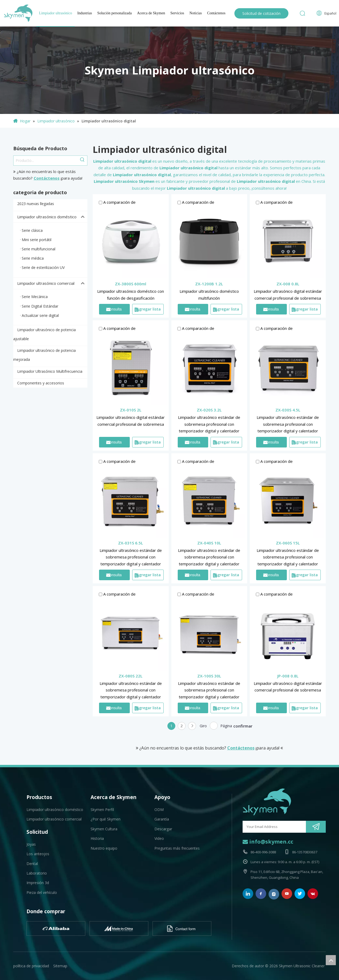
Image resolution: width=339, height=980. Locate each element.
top (331, 960)
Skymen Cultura (104, 829)
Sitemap (60, 966)
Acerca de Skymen (151, 13)
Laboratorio (37, 873)
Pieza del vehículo (42, 892)
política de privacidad (31, 966)
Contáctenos (216, 13)
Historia (97, 838)
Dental (32, 864)
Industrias (85, 13)
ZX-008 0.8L (288, 284)
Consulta (114, 309)
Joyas (31, 844)
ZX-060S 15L (288, 543)
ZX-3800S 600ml (131, 284)
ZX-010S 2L (131, 410)
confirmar (243, 726)
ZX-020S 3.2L (209, 410)
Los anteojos (38, 854)
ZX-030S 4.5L (288, 410)
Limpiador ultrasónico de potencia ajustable (44, 334)
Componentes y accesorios (41, 383)
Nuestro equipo (104, 848)
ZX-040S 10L (209, 543)
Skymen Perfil (102, 810)
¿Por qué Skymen (106, 819)
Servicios (177, 13)
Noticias (196, 13)
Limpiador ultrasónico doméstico (52, 217)
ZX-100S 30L (209, 676)
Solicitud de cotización (261, 13)
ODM (159, 810)
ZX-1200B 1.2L (209, 284)
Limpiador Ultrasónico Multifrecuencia (50, 371)
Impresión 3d (38, 883)
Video (159, 838)
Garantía (162, 819)
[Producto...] (46, 161)
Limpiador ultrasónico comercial (52, 283)
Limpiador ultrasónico (55, 13)
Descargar (163, 829)
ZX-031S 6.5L (131, 543)
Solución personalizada (114, 13)
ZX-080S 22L (131, 676)
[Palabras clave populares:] (82, 161)
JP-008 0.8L (288, 676)
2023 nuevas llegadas (36, 204)
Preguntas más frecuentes (177, 848)
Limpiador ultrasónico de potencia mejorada (44, 355)
